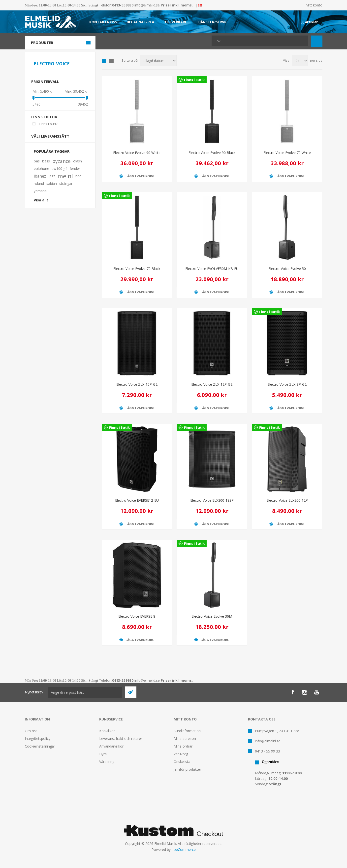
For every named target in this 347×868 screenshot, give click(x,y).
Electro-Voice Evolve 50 (287, 269)
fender (75, 169)
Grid (104, 61)
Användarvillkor (111, 746)
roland (39, 183)
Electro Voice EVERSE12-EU (137, 500)
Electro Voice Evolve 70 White (287, 153)
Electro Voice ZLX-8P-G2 (287, 384)
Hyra (103, 754)
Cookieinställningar (40, 746)
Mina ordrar (183, 746)
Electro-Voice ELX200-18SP (212, 500)
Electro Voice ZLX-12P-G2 (212, 384)
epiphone (41, 169)
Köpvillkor (107, 731)
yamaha (40, 191)
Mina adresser (185, 738)
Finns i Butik (194, 80)
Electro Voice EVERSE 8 (137, 616)
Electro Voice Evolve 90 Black (212, 153)
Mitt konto (314, 5)
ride (78, 176)
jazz (52, 176)
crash (78, 161)
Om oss (31, 731)
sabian (52, 183)
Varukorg (181, 754)
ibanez (40, 176)
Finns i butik (44, 117)
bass (46, 161)
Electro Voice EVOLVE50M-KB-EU (212, 269)
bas (37, 161)
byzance (62, 161)
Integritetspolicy (38, 738)
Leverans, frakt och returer (121, 738)
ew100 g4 (59, 169)
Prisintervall (45, 81)
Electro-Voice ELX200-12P (287, 500)
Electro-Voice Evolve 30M (212, 616)
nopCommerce (184, 849)
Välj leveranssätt (50, 136)
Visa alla (41, 200)
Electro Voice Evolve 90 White (137, 153)
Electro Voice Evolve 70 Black (137, 269)
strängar (66, 183)
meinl (65, 176)
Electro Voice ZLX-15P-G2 (137, 384)
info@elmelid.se (147, 5)
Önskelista (182, 762)
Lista (111, 61)
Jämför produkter (187, 769)
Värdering (107, 762)
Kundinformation (187, 731)
